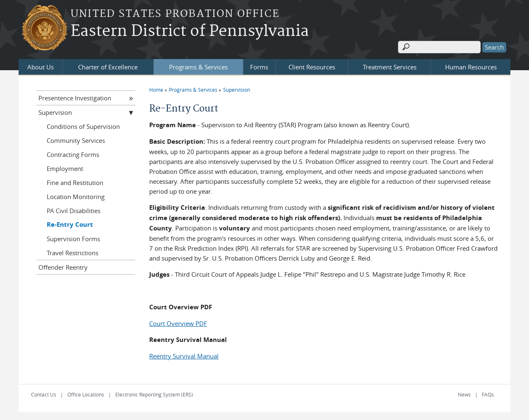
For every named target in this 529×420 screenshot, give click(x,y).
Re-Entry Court (70, 224)
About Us (41, 67)
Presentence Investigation (75, 98)
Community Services (76, 140)
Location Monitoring (76, 197)
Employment (65, 168)
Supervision (237, 90)
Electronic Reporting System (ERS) (154, 394)
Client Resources (312, 67)
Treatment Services (390, 67)
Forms (259, 67)
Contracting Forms (73, 154)
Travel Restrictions (73, 253)
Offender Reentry (63, 267)
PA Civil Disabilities (74, 211)
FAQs (488, 394)
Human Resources (471, 67)
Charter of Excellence (108, 67)
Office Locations (86, 394)
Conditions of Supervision (83, 126)
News (464, 394)
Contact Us (44, 394)
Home (156, 90)
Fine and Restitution (75, 183)
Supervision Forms (73, 239)
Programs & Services (198, 67)
